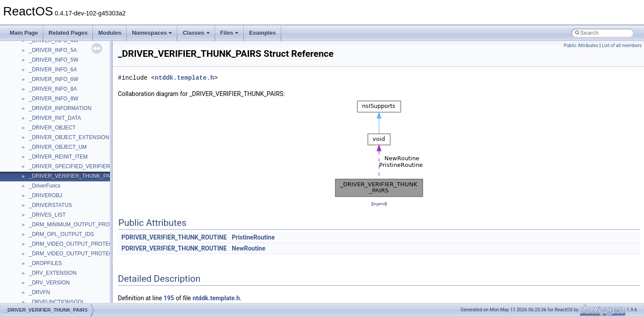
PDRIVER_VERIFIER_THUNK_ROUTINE (174, 237)
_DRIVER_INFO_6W (54, 79)
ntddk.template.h (184, 78)
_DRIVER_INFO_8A (53, 89)
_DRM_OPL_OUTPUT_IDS (61, 234)
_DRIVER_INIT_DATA (55, 118)
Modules (110, 33)
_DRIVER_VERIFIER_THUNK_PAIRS (74, 176)
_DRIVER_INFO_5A (53, 50)
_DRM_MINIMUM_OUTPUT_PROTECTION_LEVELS (92, 225)
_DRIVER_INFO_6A (53, 70)
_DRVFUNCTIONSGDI (56, 302)
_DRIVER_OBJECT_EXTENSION (69, 137)
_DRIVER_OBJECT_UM (58, 147)
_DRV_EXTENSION (53, 273)
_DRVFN (40, 292)
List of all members (622, 46)
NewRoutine (249, 248)
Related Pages (68, 33)
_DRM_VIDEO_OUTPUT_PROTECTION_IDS (83, 254)
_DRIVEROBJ (46, 195)
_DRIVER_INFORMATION (60, 108)
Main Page (24, 33)
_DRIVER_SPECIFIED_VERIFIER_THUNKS (82, 166)
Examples (262, 33)
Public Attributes (581, 46)
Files (230, 33)
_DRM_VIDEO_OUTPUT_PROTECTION (77, 244)
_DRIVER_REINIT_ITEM (58, 157)
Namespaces (152, 33)
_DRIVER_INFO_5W (54, 60)
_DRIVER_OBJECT (52, 128)
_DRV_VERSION (49, 283)
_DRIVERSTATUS (51, 205)
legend (379, 204)
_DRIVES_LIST (47, 215)
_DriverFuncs (45, 186)
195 (169, 298)
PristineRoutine (253, 237)
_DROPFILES (46, 263)
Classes (196, 33)
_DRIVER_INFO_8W (54, 99)
